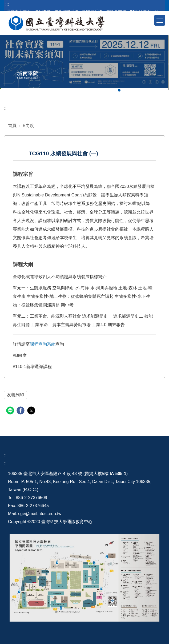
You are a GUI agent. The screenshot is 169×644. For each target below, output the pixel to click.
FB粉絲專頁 (140, 12)
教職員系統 (92, 12)
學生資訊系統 (66, 12)
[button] (150, 20)
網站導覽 (42, 12)
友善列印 (15, 395)
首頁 (12, 126)
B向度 (28, 126)
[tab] (119, 90)
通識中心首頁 (19, 12)
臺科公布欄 (116, 12)
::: (7, 4)
